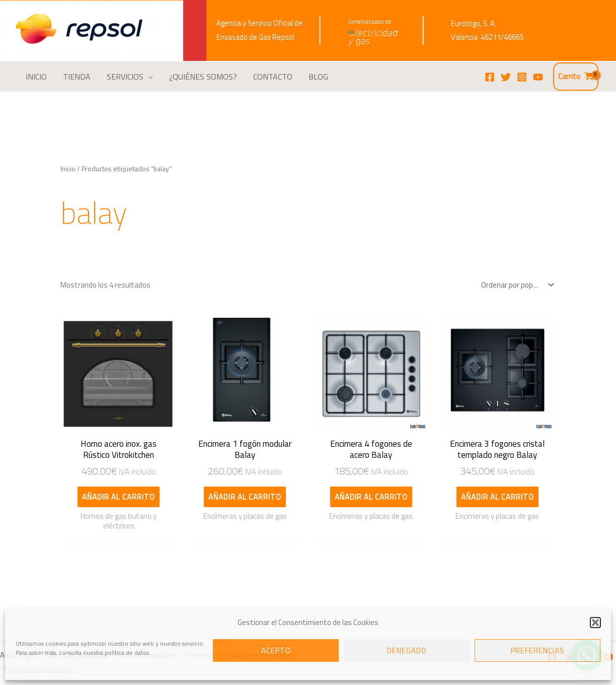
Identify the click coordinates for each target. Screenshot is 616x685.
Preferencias (538, 650)
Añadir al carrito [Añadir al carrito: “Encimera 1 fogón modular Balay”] (245, 497)
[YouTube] (538, 77)
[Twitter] (506, 77)
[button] (595, 623)
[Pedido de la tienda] (515, 285)
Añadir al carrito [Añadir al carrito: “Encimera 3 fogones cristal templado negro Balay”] (497, 497)
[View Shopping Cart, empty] (576, 77)
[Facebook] (490, 77)
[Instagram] (522, 77)
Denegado (407, 650)
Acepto (276, 650)
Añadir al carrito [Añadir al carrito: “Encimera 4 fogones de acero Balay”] (371, 497)
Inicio (68, 168)
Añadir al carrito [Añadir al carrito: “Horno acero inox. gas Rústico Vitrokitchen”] (119, 497)
